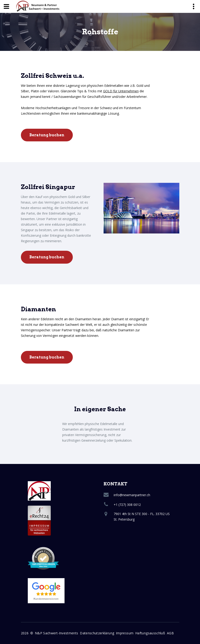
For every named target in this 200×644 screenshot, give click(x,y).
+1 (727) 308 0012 (127, 505)
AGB (170, 633)
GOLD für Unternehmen (121, 91)
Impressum (125, 633)
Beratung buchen (47, 135)
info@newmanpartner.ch (132, 495)
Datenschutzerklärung (97, 633)
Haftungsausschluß (150, 633)
